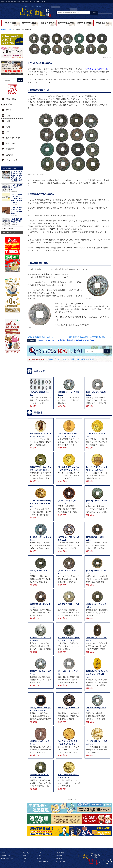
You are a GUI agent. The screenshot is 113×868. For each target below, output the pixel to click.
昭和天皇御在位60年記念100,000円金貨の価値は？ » (90, 337)
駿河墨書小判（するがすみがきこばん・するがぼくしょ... (97, 674)
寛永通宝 (71, 359)
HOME (4, 853)
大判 (8, 116)
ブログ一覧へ (8, 229)
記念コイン (11, 132)
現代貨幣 (10, 155)
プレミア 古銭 (60, 359)
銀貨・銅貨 (11, 143)
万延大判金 (85, 359)
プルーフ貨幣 (12, 160)
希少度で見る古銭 (66, 23)
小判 (8, 121)
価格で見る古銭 (47, 23)
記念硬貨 (49, 359)
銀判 (8, 127)
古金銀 (9, 110)
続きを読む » (34, 406)
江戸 (92, 359)
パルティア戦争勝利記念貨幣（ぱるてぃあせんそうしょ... (40, 503)
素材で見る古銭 (84, 23)
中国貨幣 (10, 149)
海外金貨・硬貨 (13, 138)
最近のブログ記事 (9, 168)
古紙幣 (9, 104)
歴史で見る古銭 (29, 23)
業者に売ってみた (8, 859)
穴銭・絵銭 (11, 99)
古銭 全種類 (11, 23)
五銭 (77, 359)
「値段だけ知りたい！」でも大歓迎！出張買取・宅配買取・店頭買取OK (65, 340)
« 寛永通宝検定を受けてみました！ (42, 337)
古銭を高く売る (103, 23)
